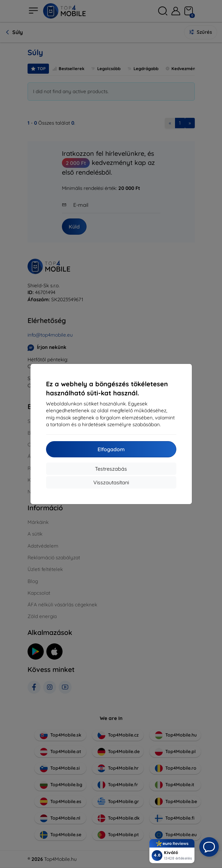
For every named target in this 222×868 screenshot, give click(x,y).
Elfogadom (111, 449)
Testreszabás (111, 469)
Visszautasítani (111, 482)
